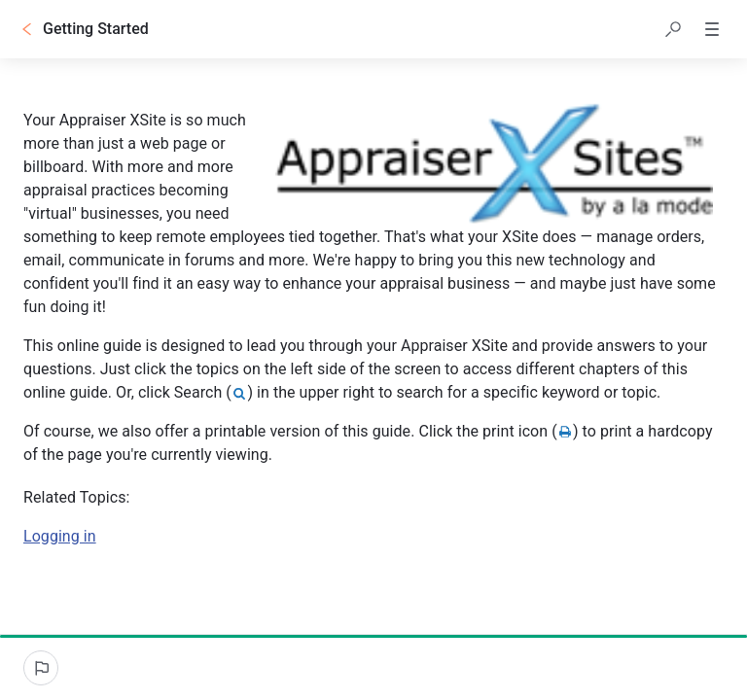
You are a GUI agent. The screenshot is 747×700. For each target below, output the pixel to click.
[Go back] (27, 29)
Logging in (60, 536)
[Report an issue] (41, 668)
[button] (673, 29)
